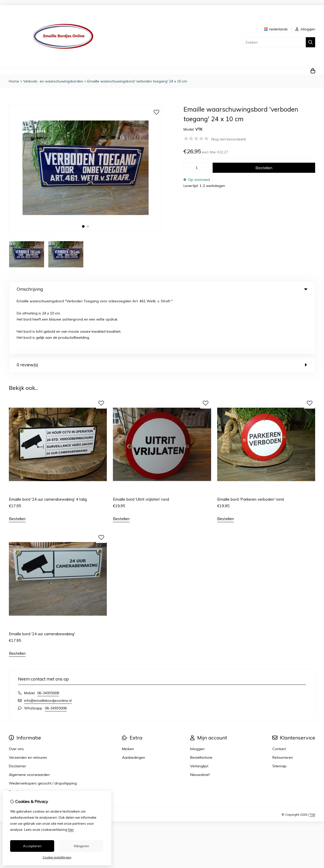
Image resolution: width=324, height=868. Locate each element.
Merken (128, 691)
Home (14, 81)
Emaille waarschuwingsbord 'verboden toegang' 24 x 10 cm (137, 81)
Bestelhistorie (201, 700)
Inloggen (197, 691)
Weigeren (81, 846)
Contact (279, 691)
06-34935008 (48, 635)
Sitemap (279, 708)
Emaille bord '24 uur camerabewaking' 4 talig (48, 442)
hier (71, 830)
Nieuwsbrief (200, 717)
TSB (312, 757)
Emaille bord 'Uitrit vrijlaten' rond (141, 442)
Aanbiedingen (134, 700)
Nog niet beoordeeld (229, 139)
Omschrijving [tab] (162, 289)
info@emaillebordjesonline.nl (48, 643)
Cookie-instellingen (57, 857)
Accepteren (32, 846)
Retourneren (283, 700)
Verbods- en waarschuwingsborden (53, 81)
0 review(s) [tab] (162, 307)
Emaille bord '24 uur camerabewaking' (42, 576)
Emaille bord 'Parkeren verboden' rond (250, 442)
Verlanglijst (199, 708)
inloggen (305, 29)
